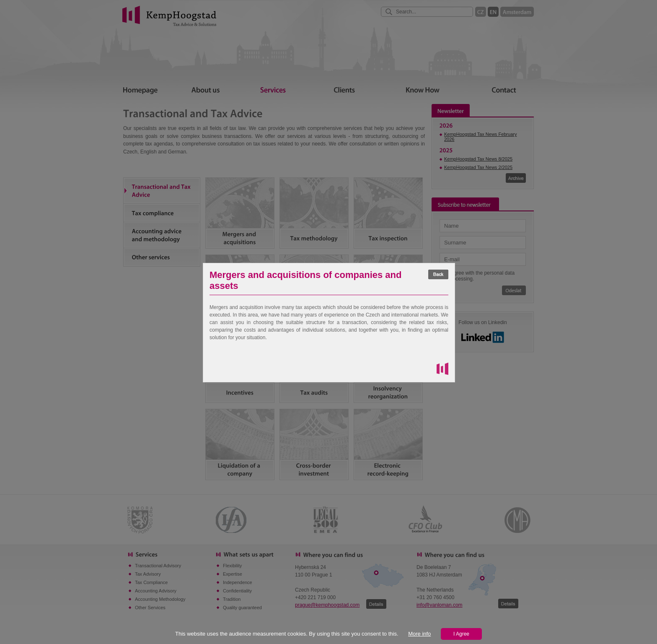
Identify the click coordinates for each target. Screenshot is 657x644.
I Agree (461, 634)
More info (419, 634)
